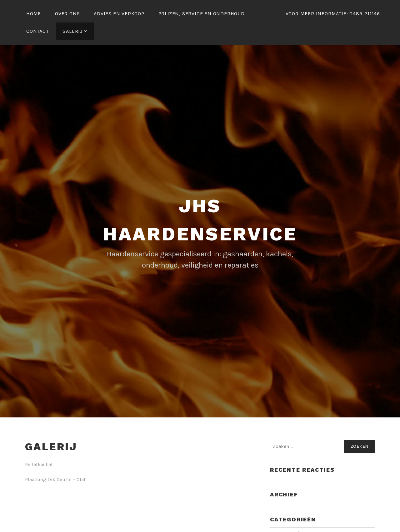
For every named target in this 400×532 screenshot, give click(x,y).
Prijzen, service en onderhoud (202, 14)
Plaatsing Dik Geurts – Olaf (55, 479)
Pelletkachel (39, 464)
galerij (72, 31)
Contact (37, 31)
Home (34, 14)
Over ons (67, 14)
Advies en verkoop (119, 14)
